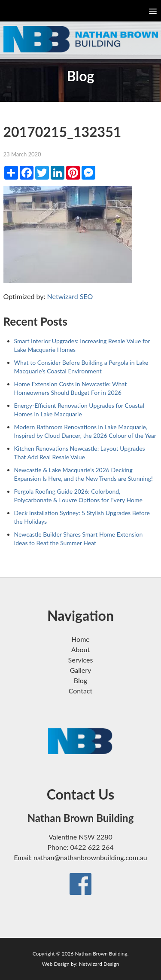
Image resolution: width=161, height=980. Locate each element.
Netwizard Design (99, 964)
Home (80, 639)
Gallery (81, 670)
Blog (80, 680)
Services (81, 660)
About (81, 649)
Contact (80, 691)
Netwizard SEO (70, 296)
